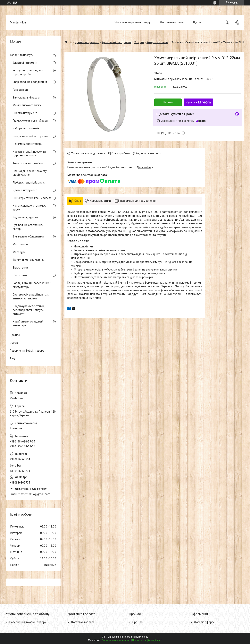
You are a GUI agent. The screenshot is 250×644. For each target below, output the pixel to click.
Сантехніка (20, 275)
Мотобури (19, 252)
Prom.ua (144, 637)
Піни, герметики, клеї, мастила (32, 198)
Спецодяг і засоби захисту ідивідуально (30, 173)
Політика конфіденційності (147, 640)
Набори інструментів (26, 128)
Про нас (15, 335)
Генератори (20, 90)
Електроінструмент (25, 63)
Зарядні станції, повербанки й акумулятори (32, 285)
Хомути (139, 42)
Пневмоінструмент (25, 113)
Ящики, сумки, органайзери (30, 121)
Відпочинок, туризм (25, 217)
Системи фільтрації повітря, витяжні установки (31, 296)
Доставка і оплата (172, 22)
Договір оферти (204, 622)
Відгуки (15, 343)
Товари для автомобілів (28, 163)
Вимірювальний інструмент (30, 136)
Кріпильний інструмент (116, 42)
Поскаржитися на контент (116, 640)
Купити (168, 102)
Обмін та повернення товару (132, 22)
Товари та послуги (22, 55)
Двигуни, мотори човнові (29, 260)
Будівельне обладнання (28, 236)
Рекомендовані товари (28, 144)
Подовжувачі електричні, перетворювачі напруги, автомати (29, 310)
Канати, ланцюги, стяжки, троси (29, 208)
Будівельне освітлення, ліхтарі (28, 227)
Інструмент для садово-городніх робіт (28, 72)
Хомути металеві (157, 42)
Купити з (198, 102)
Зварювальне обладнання (30, 82)
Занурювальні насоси (27, 98)
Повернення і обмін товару (27, 351)
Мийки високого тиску (27, 105)
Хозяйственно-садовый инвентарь (28, 323)
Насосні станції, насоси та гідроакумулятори (29, 154)
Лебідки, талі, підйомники (29, 183)
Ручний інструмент (87, 42)
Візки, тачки (20, 268)
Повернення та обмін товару (28, 622)
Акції (13, 358)
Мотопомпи (20, 244)
